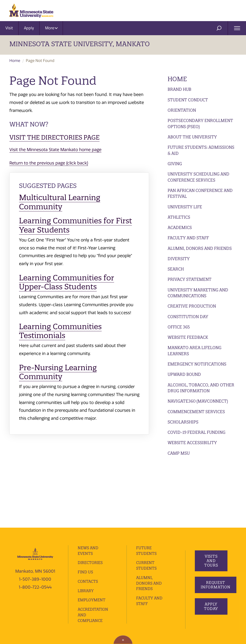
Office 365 (179, 327)
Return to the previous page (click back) (49, 163)
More (51, 28)
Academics (180, 227)
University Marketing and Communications (198, 293)
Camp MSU (179, 453)
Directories (90, 499)
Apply (29, 28)
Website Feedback (188, 337)
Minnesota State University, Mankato (80, 44)
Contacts (88, 518)
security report (124, 594)
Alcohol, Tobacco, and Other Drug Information (201, 388)
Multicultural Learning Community (60, 202)
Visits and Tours (211, 497)
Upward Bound (184, 374)
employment (92, 536)
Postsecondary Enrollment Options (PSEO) (200, 124)
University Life (185, 207)
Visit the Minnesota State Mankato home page (55, 150)
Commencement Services (196, 412)
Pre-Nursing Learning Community (58, 372)
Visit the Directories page (54, 137)
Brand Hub (179, 89)
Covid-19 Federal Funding (196, 432)
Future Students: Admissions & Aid (201, 150)
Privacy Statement (190, 279)
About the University (192, 137)
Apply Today (211, 543)
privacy (103, 594)
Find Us (85, 508)
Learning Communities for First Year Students (75, 225)
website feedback (62, 600)
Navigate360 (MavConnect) (198, 401)
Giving (175, 164)
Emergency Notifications (197, 364)
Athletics (179, 217)
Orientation (182, 110)
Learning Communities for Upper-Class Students (67, 282)
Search (176, 269)
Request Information (216, 521)
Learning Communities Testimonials (60, 331)
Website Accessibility (192, 443)
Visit (9, 28)
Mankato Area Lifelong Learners (194, 351)
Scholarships (183, 422)
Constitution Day (188, 317)
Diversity (179, 259)
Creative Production (192, 306)
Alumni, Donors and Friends (200, 248)
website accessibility (27, 600)
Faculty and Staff (188, 238)
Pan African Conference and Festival (200, 193)
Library (86, 527)
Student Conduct (188, 100)
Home (15, 61)
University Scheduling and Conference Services (198, 177)
